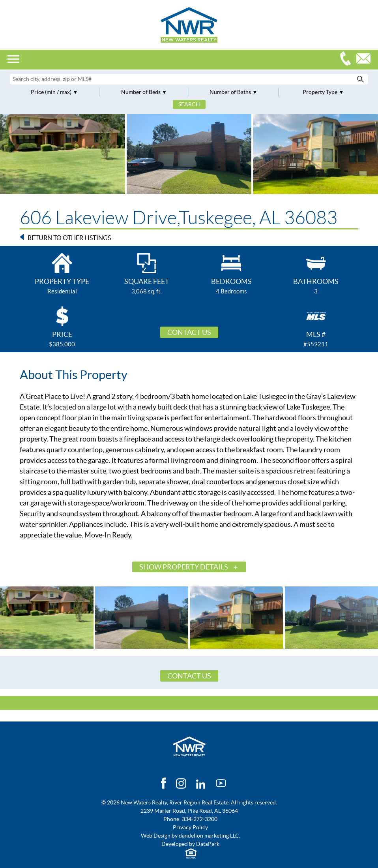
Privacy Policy (190, 827)
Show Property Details (184, 567)
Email (365, 59)
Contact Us (189, 332)
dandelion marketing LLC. (210, 836)
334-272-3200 (347, 59)
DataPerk (208, 844)
